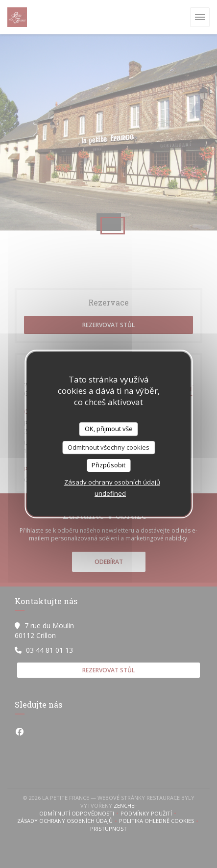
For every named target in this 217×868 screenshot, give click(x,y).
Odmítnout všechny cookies (108, 447)
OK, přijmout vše (109, 429)
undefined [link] (110, 493)
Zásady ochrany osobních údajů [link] (112, 482)
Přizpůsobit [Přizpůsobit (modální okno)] (108, 465)
